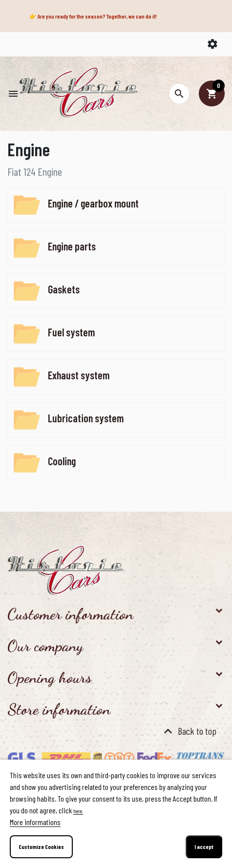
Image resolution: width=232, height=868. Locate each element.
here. (78, 811)
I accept (204, 847)
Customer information (70, 614)
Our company (45, 646)
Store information (59, 709)
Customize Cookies (41, 847)
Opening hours (50, 678)
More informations (35, 822)
